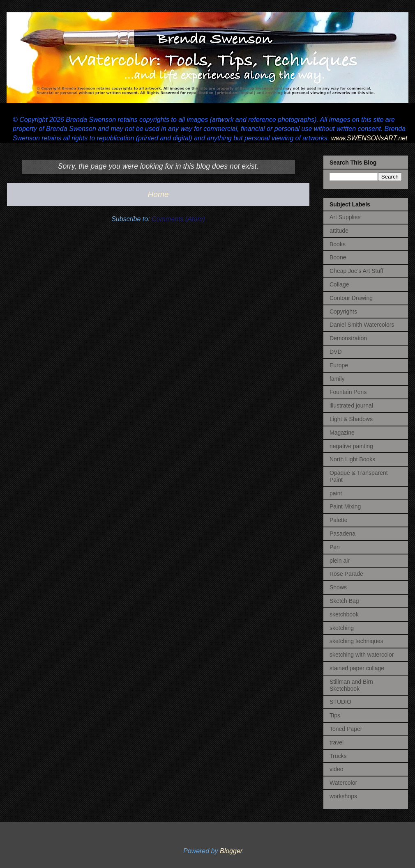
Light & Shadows (351, 419)
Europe (339, 365)
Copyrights (343, 311)
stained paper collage (357, 668)
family (337, 379)
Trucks (338, 756)
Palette (339, 520)
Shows (338, 587)
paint (336, 493)
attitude (339, 231)
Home (158, 194)
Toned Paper (346, 729)
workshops (343, 796)
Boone (338, 257)
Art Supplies (345, 217)
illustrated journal (351, 405)
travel (337, 742)
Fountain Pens (348, 392)
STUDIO (340, 702)
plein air (340, 561)
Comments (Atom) (178, 219)
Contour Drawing (351, 298)
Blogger (231, 851)
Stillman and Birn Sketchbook (351, 685)
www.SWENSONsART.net (368, 138)
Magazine (342, 433)
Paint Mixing (345, 506)
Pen (335, 547)
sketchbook (344, 614)
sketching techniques (356, 641)
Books (338, 244)
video (336, 769)
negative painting (351, 446)
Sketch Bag (344, 601)
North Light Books (352, 459)
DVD (336, 352)
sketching (342, 628)
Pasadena (342, 534)
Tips (335, 715)
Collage (339, 284)
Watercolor (343, 783)
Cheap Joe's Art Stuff (356, 271)
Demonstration (348, 338)
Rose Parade (346, 574)
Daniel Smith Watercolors (362, 325)
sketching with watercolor (362, 655)
